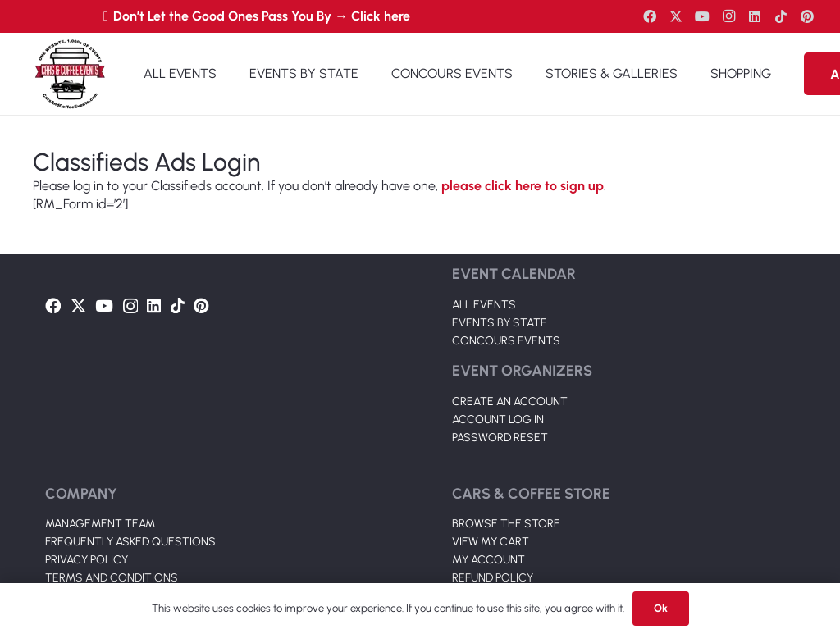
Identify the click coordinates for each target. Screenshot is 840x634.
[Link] (70, 74)
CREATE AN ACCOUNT (510, 401)
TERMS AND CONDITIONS (112, 578)
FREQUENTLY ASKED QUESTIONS (130, 542)
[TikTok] (781, 16)
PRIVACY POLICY (87, 560)
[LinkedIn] (755, 16)
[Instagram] (728, 16)
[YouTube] (702, 16)
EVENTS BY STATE (500, 323)
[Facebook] (650, 16)
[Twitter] (676, 16)
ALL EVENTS (484, 305)
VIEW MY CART (491, 542)
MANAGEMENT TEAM (100, 524)
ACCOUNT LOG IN (498, 420)
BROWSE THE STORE (506, 524)
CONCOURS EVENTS (506, 341)
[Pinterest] (807, 16)
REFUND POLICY (493, 578)
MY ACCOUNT (488, 560)
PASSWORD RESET (500, 438)
